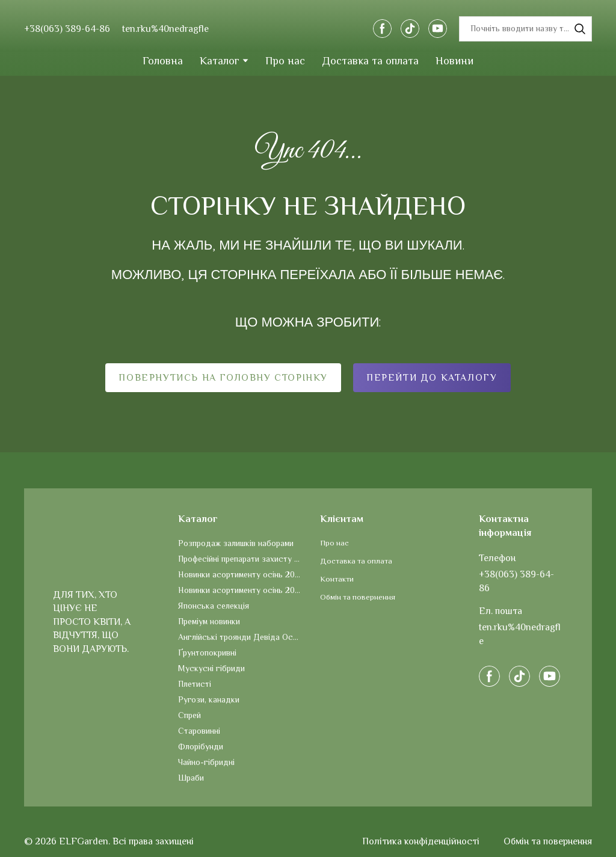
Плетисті (195, 684)
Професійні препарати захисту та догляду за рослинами (240, 559)
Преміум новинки (209, 621)
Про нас (285, 61)
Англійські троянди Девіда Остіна (240, 637)
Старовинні (199, 731)
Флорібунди (201, 746)
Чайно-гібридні (206, 762)
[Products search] (525, 29)
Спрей (189, 715)
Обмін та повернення (358, 597)
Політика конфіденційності (421, 841)
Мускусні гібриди (211, 668)
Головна (163, 61)
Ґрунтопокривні (207, 653)
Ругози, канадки (209, 699)
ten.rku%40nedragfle (165, 29)
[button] (382, 29)
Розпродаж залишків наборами (236, 543)
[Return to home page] (307, 29)
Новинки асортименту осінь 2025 (240, 590)
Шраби (191, 778)
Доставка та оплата (370, 61)
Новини (454, 61)
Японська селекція (214, 606)
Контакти (337, 579)
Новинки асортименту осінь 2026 (240, 574)
